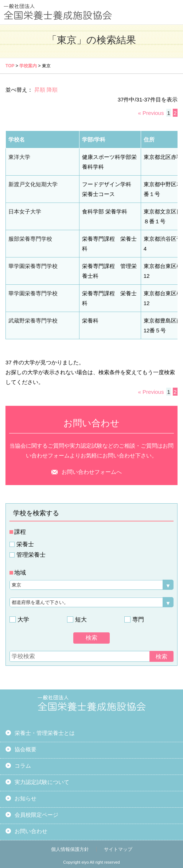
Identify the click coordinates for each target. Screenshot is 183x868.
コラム (23, 766)
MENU (171, 12)
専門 (138, 619)
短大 (81, 619)
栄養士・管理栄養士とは (45, 733)
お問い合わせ (31, 831)
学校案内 (28, 66)
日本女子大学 (25, 211)
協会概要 (26, 749)
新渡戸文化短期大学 (33, 184)
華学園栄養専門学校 (33, 266)
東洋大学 (19, 157)
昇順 (40, 90)
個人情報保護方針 (70, 849)
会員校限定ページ (36, 815)
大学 (23, 619)
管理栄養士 (31, 555)
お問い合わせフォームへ (92, 472)
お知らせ (26, 798)
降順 (52, 90)
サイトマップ (118, 849)
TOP (10, 66)
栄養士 (25, 544)
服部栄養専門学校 (30, 239)
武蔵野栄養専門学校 (33, 321)
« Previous (151, 113)
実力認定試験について (42, 782)
